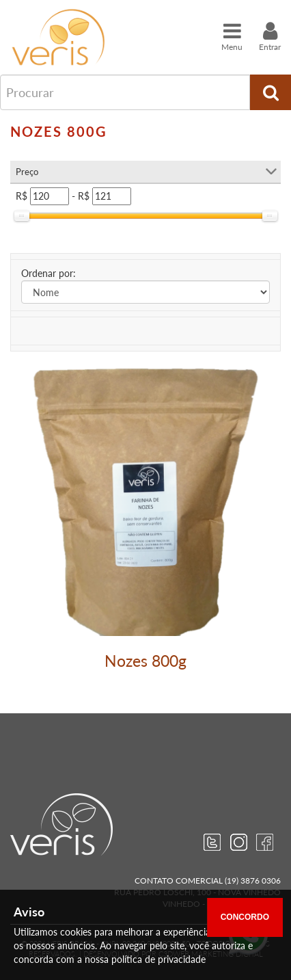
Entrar (270, 36)
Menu (232, 36)
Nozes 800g (145, 661)
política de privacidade (158, 959)
